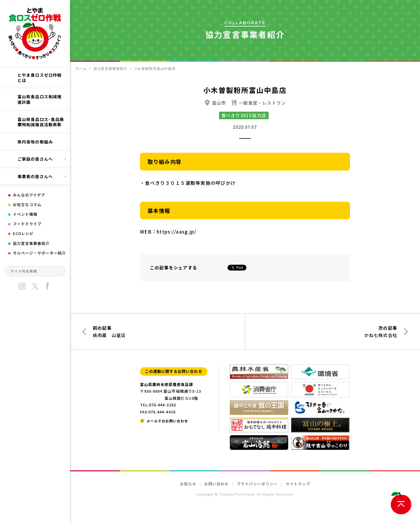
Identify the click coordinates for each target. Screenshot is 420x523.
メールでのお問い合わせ (167, 421)
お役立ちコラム (27, 205)
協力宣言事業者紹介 (31, 243)
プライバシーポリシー (257, 484)
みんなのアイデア (29, 195)
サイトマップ (298, 484)
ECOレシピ (23, 233)
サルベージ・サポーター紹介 (40, 253)
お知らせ (188, 484)
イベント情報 (25, 214)
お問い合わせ (216, 484)
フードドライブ (27, 224)
